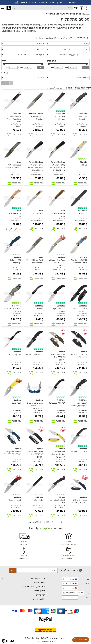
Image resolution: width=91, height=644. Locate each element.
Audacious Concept (35, 114)
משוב (2, 578)
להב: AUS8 (40, 507)
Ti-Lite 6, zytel (38, 500)
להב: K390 (18, 270)
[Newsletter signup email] (37, 570)
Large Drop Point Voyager (59, 310)
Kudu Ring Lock (15, 354)
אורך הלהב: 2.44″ (82, 362)
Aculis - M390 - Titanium (37, 118)
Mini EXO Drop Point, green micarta (35, 261)
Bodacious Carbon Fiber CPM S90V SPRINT (36, 454)
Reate (19, 162)
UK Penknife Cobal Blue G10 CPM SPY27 (79, 501)
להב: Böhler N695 (16, 220)
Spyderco (61, 257)
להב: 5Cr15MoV (38, 316)
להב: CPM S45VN (16, 507)
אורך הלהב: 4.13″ (60, 505)
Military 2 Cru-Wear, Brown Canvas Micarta (57, 263)
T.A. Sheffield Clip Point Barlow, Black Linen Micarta (35, 168)
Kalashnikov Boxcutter (82, 118)
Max (22, 67)
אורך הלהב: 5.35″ (60, 411)
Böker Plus (83, 114)
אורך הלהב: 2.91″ (16, 268)
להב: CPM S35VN (82, 316)
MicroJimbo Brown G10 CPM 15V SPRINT (58, 357)
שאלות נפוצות (40, 582)
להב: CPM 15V (61, 364)
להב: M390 (40, 126)
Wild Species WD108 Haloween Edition (79, 261)
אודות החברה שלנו (38, 578)
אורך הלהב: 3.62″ (38, 459)
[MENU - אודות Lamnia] (82, 8)
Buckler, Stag (38, 213)
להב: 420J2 (84, 126)
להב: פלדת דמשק (16, 175)
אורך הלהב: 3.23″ (38, 124)
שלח (12, 570)
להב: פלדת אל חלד (81, 175)
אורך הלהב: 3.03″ (82, 124)
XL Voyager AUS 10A (57, 403)
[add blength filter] (85, 67)
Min (8, 67)
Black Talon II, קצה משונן (58, 501)
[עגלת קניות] (88, 8)
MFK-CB (84, 165)
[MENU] (3, 8)
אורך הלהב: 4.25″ (38, 314)
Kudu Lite (40, 308)
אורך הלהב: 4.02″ (60, 268)
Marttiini (84, 162)
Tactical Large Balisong (60, 118)
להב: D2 (19, 126)
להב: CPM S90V (38, 461)
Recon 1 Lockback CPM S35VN (80, 310)
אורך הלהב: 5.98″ (38, 505)
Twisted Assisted (58, 162)
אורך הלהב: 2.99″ (16, 173)
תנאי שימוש (41, 595)
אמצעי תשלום (40, 591)
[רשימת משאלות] (76, 8)
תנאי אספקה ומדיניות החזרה (34, 587)
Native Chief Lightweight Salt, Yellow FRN (58, 454)
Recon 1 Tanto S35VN (35, 354)
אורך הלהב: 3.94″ (38, 362)
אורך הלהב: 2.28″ (16, 459)
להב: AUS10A (61, 316)
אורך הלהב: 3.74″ (82, 218)
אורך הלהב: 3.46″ (82, 268)
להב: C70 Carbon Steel (58, 175)
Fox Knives (83, 211)
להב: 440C (62, 126)
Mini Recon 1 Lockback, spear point (79, 404)
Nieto (63, 211)
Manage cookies (39, 599)
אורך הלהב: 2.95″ (16, 411)
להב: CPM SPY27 (38, 413)
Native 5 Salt (16, 403)
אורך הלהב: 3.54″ (16, 218)
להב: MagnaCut (83, 364)
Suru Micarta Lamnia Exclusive (13, 310)
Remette (84, 257)
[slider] (4, 64)
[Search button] (14, 8)
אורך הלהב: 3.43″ (16, 505)
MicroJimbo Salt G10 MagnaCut (79, 356)
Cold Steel (83, 306)
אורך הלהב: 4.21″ (60, 124)
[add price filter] (41, 67)
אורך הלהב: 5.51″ (82, 459)
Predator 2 (83, 213)
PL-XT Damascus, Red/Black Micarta (14, 166)
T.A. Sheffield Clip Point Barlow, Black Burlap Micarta (57, 168)
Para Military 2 (15, 500)
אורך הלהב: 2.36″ (16, 314)
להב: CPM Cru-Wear (59, 270)
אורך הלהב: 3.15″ (16, 124)
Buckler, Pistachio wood (58, 215)
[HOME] (9, 8)
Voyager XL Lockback (79, 451)
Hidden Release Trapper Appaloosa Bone (14, 119)
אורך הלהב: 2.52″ (38, 268)
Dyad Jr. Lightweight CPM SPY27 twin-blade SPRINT (35, 406)
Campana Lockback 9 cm (13, 215)
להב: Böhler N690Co (81, 220)
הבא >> (31, 522)
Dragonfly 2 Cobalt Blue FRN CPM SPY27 (13, 453)
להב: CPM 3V (39, 270)
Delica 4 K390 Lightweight (16, 261)
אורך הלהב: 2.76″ (60, 173)
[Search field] (42, 8)
